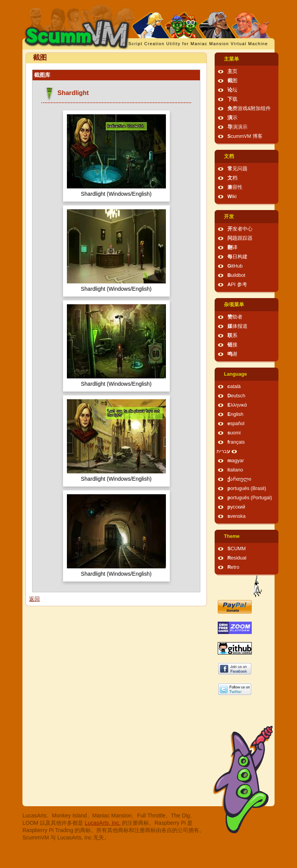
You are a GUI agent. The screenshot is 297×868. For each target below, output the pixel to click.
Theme (232, 536)
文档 (229, 156)
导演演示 (237, 127)
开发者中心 (240, 229)
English (235, 414)
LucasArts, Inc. (103, 823)
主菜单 (231, 59)
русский (236, 507)
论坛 (232, 90)
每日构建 (237, 257)
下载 (232, 99)
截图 (232, 81)
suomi (234, 433)
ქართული (239, 479)
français (236, 442)
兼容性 (235, 187)
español (236, 424)
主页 (232, 71)
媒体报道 (237, 326)
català (234, 387)
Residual (237, 558)
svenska (236, 516)
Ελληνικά (237, 405)
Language (235, 374)
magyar (236, 461)
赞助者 (235, 317)
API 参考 (237, 285)
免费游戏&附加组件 (249, 108)
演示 (232, 118)
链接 (232, 345)
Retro (233, 567)
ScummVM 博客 (245, 136)
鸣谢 (232, 354)
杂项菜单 (234, 305)
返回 (34, 599)
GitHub (235, 266)
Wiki (232, 197)
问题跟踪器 (240, 238)
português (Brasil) (247, 488)
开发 (229, 217)
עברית (223, 451)
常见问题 (237, 169)
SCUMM (237, 549)
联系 (232, 336)
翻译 (232, 248)
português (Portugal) (250, 498)
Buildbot (236, 275)
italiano (235, 470)
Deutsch (236, 396)
